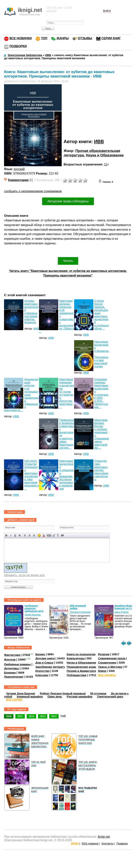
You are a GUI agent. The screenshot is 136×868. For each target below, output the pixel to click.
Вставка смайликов (39, 535)
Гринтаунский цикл (110, 697)
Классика (42, 675)
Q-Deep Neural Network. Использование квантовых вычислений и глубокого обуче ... (102, 315)
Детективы (12, 668)
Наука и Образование (105, 155)
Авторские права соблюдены (68, 201)
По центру (29, 535)
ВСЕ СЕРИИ (14, 700)
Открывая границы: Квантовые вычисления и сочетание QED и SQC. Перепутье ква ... (101, 393)
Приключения (14, 677)
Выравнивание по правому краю (34, 535)
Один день (55, 697)
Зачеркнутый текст (20, 535)
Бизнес (40, 654)
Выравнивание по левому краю (25, 535)
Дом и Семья (44, 663)
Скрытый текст (49, 535)
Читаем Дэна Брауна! (21, 693)
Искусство (42, 671)
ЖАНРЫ (63, 38)
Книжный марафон (30, 697)
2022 (54, 716)
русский (19, 169)
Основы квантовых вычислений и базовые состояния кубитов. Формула (31, 312)
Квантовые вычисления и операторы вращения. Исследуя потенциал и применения (66, 475)
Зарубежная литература (52, 667)
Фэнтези (10, 660)
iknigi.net (104, 837)
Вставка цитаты (53, 535)
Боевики (10, 673)
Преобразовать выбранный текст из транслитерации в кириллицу (58, 535)
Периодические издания (83, 667)
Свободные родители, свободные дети (34, 608)
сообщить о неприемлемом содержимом (33, 191)
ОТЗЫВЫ (85, 38)
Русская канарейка (80, 697)
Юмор (102, 671)
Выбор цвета (44, 535)
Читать (68, 261)
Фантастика (12, 655)
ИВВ (99, 141)
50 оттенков (98, 693)
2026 (9, 716)
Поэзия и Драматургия (82, 671)
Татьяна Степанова (80, 612)
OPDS (75, 844)
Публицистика (76, 675)
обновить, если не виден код (24, 575)
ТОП (44, 38)
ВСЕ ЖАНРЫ (107, 675)
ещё (63, 716)
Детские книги (45, 658)
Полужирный (6, 535)
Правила (122, 844)
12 (106, 164)
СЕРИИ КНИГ (111, 38)
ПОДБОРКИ (18, 46)
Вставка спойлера (62, 535)
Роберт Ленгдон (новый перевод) (63, 693)
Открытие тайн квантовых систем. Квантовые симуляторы (101, 470)
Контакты (107, 844)
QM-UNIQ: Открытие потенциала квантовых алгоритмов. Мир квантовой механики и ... (31, 475)
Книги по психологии (81, 654)
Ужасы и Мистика (110, 667)
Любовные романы (17, 664)
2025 (20, 716)
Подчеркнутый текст (15, 535)
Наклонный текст (11, 535)
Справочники (107, 663)
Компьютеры (76, 658)
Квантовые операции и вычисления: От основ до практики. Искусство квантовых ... (67, 393)
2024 (31, 716)
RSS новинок (90, 844)
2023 (43, 716)
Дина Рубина (121, 612)
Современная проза (112, 658)
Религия (104, 654)
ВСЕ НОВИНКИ (21, 38)
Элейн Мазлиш (32, 615)
